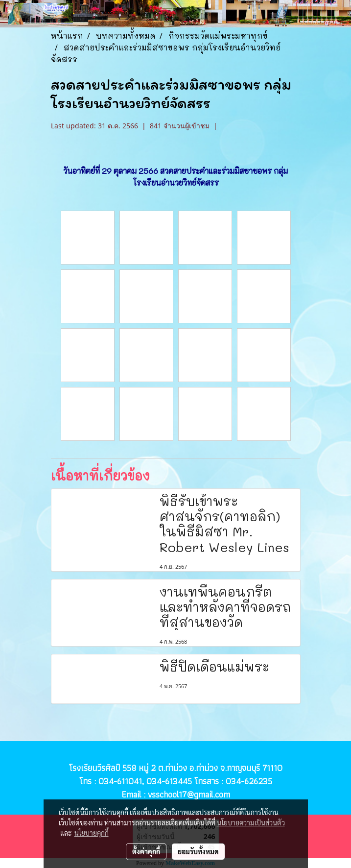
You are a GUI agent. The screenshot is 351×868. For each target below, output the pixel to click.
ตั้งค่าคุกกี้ (146, 851)
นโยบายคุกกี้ (92, 833)
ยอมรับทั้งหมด (198, 851)
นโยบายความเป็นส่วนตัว (251, 822)
